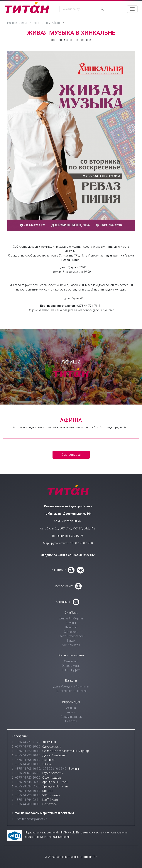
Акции (71, 712)
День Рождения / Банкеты (71, 686)
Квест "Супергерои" (71, 636)
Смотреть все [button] (71, 455)
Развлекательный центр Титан (27, 23)
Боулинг (71, 623)
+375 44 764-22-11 (28, 800)
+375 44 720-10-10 (28, 751)
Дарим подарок (71, 717)
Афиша (57, 23)
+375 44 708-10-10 (28, 760)
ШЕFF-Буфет (71, 670)
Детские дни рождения (71, 691)
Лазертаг (71, 627)
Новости (71, 721)
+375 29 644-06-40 (28, 782)
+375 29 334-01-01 (28, 786)
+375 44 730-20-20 (28, 746)
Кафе (71, 641)
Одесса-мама (71, 666)
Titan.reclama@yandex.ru (32, 819)
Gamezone (71, 632)
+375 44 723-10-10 (28, 755)
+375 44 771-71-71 (28, 742)
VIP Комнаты (71, 645)
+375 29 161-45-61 (28, 773)
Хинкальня (71, 661)
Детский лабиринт (71, 618)
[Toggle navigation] (132, 9)
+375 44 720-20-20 (28, 778)
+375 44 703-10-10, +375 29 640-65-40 (41, 769)
